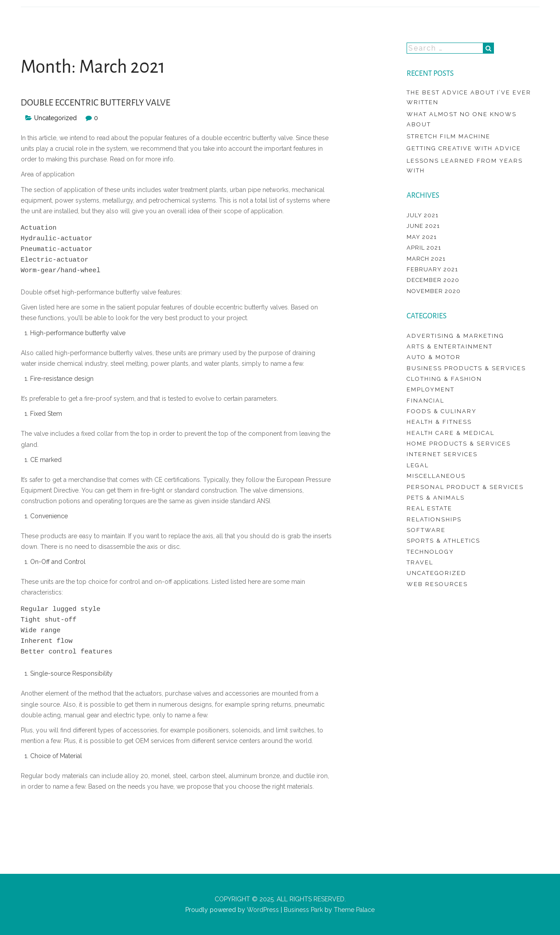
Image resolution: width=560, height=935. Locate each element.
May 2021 (422, 237)
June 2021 (423, 226)
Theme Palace (354, 910)
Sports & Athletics (443, 541)
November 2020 (434, 291)
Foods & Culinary (442, 411)
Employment (431, 389)
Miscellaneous (436, 476)
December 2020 (433, 280)
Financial (425, 401)
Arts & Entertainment (450, 346)
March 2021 (426, 259)
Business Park (303, 910)
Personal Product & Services (465, 487)
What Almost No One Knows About (462, 119)
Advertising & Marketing (455, 336)
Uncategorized (55, 118)
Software (426, 530)
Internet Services (442, 454)
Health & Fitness (439, 422)
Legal (418, 465)
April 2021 (424, 248)
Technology (430, 552)
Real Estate (429, 508)
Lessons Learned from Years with (465, 166)
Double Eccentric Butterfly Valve (96, 102)
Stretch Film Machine (448, 136)
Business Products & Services (466, 368)
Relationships (434, 519)
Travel (420, 562)
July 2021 (423, 215)
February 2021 (432, 269)
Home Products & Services (459, 444)
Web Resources (437, 584)
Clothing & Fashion (444, 379)
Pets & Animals (436, 498)
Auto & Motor (434, 357)
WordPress (262, 910)
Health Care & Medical (450, 433)
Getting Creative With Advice (464, 148)
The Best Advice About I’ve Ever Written (469, 97)
